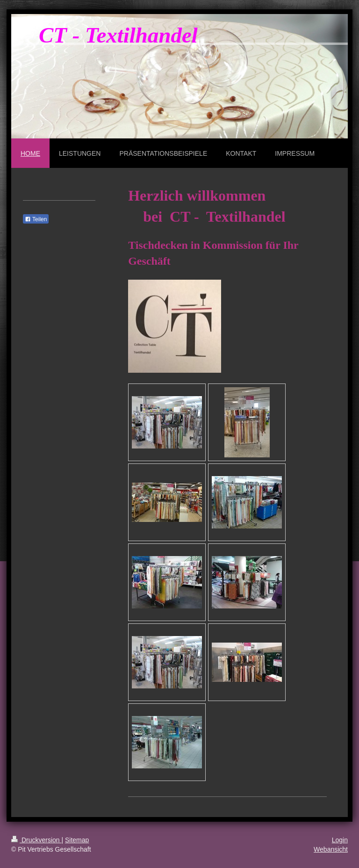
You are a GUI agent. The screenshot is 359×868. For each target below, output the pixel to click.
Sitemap (77, 840)
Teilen (36, 219)
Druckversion (36, 840)
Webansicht (331, 849)
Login (340, 840)
